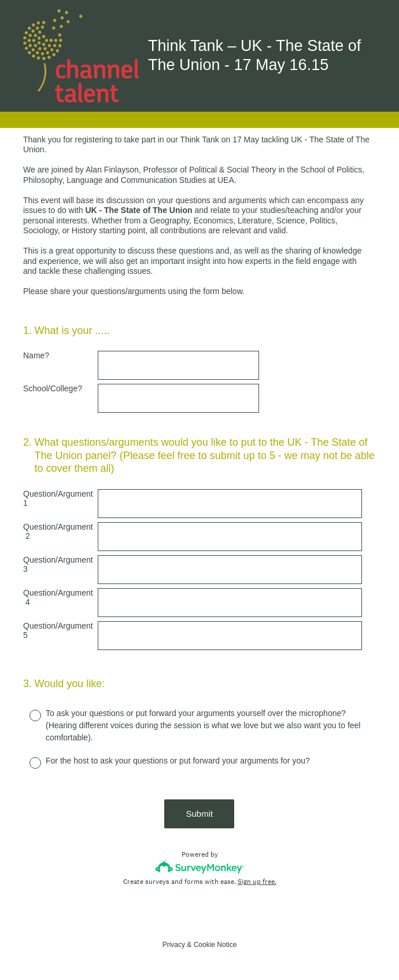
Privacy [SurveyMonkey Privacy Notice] (174, 945)
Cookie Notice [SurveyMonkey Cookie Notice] (215, 945)
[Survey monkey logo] (200, 867)
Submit (200, 814)
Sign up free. (257, 882)
